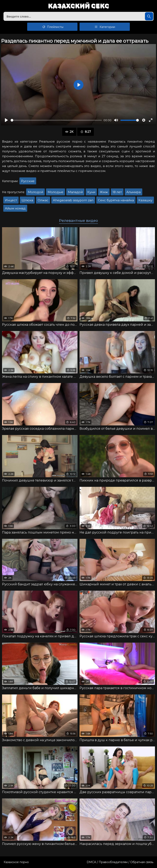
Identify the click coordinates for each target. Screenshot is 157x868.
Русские (28, 181)
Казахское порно (16, 862)
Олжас (43, 200)
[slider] (56, 120)
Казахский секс (79, 6)
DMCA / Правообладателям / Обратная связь (120, 862)
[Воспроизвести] (6, 120)
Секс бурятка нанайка (116, 200)
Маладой (75, 192)
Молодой (35, 192)
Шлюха (27, 200)
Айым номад (15, 208)
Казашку (145, 200)
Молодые (56, 192)
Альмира (133, 192)
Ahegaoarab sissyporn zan (73, 200)
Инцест (11, 200)
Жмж (104, 192)
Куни (91, 192)
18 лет (117, 192)
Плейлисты (52, 27)
